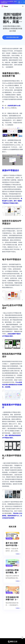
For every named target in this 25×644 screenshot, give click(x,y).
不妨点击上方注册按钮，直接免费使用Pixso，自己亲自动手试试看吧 (12, 516)
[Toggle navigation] (23, 6)
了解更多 (18, 554)
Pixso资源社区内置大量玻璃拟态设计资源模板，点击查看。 (12, 385)
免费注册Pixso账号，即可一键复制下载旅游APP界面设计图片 (12, 201)
